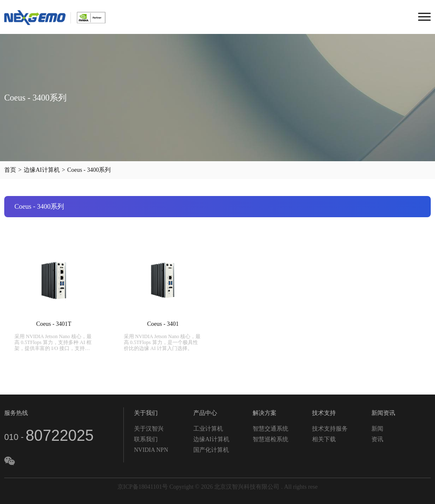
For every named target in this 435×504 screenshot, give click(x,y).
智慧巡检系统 (270, 439)
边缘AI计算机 (42, 170)
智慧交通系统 (270, 429)
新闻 (377, 429)
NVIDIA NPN (151, 450)
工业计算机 (208, 429)
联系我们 (146, 439)
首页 (10, 170)
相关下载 (324, 439)
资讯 (377, 439)
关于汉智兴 (149, 429)
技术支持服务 (330, 429)
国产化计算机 (211, 450)
